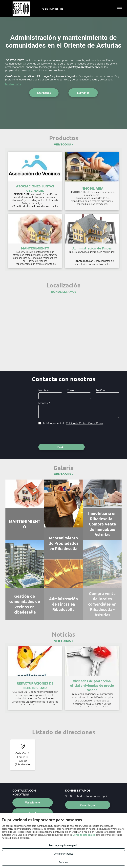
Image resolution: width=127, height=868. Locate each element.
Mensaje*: (44, 403)
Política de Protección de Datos (85, 423)
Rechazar (63, 862)
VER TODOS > (63, 144)
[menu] (120, 9)
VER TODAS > (64, 626)
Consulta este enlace (84, 835)
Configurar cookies (64, 854)
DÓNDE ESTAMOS (64, 292)
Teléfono (101, 390)
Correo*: (72, 390)
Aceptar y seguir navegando (63, 845)
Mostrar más (13, 84)
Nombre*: (44, 390)
